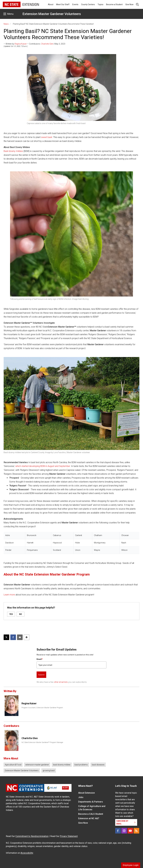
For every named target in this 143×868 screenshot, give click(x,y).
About (51, 4)
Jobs (81, 797)
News (6, 24)
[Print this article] (27, 637)
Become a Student (114, 4)
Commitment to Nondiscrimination (32, 836)
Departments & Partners (91, 802)
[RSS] (136, 831)
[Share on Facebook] (13, 637)
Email (40, 659)
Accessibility (27, 853)
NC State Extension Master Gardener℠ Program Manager (42, 742)
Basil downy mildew (13, 151)
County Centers (88, 4)
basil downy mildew (62, 765)
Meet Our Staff (63, 4)
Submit (41, 675)
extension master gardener (37, 765)
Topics (100, 4)
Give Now (129, 4)
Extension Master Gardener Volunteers (52, 14)
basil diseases (98, 765)
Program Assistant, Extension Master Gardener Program (42, 708)
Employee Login (131, 865)
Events (75, 4)
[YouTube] (130, 831)
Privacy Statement (69, 836)
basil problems (81, 765)
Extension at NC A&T (89, 818)
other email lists (61, 682)
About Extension (87, 793)
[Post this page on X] (6, 637)
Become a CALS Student (91, 814)
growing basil (49, 771)
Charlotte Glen (47, 44)
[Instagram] (124, 831)
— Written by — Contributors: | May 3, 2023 (34, 44)
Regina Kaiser (21, 44)
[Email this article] (20, 637)
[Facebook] (118, 831)
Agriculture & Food (13, 765)
